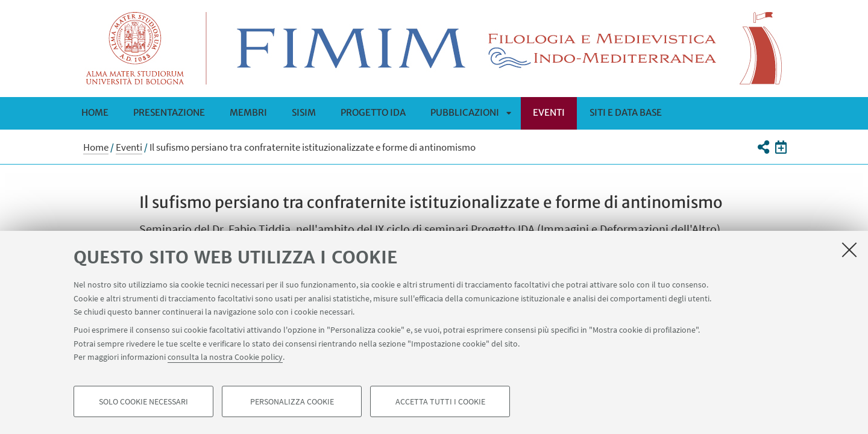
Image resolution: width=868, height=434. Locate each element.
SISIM (304, 112)
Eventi (549, 112)
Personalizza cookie (292, 401)
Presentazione (169, 112)
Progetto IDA (373, 112)
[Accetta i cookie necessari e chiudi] (849, 250)
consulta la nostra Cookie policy (225, 357)
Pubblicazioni (465, 112)
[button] (763, 147)
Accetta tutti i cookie (440, 401)
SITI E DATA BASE (626, 112)
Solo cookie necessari (143, 401)
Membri (248, 112)
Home (95, 112)
